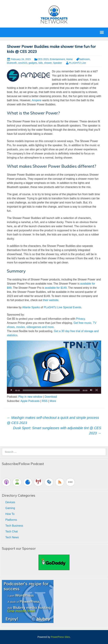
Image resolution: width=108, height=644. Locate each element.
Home (69, 59)
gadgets (33, 63)
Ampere (37, 100)
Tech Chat (12, 532)
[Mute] (91, 390)
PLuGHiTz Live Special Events (62, 307)
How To (10, 514)
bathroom (85, 59)
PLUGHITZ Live (77, 63)
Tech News (12, 537)
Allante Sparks (31, 307)
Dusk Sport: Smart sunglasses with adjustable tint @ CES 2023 (57, 431)
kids (41, 63)
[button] (54, 367)
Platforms (11, 520)
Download (51, 397)
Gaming (10, 508)
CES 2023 (43, 59)
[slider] (51, 390)
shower (48, 63)
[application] (54, 367)
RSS (45, 401)
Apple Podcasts (30, 401)
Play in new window (30, 397)
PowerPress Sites (60, 637)
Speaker (58, 63)
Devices (10, 502)
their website (51, 300)
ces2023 (23, 63)
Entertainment (57, 59)
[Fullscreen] (97, 390)
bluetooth (12, 63)
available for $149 (56, 288)
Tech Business (14, 526)
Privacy (80, 319)
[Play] (11, 390)
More (53, 401)
